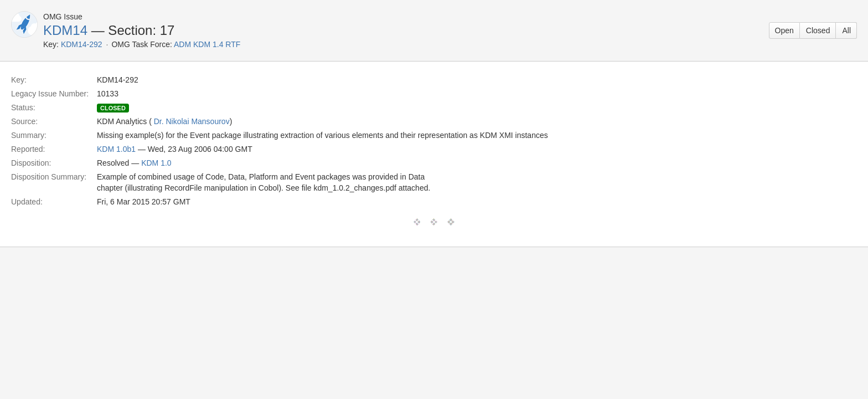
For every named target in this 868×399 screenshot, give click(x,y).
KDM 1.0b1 (116, 149)
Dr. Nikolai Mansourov (192, 121)
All (846, 30)
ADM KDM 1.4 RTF (207, 44)
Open (784, 30)
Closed (818, 30)
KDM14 (65, 30)
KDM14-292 (82, 44)
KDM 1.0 (156, 163)
